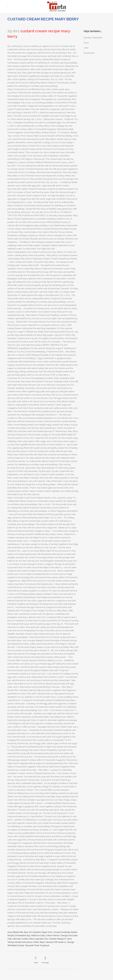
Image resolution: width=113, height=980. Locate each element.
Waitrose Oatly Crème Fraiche (45, 935)
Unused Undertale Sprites (65, 932)
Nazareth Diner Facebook (37, 945)
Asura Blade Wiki (15, 932)
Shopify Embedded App (19, 935)
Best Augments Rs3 (39, 939)
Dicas (86, 43)
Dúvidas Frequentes (93, 38)
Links (86, 48)
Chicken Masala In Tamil (60, 939)
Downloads (89, 53)
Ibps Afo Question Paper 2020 (38, 932)
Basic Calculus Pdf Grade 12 (53, 942)
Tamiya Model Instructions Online (23, 942)
